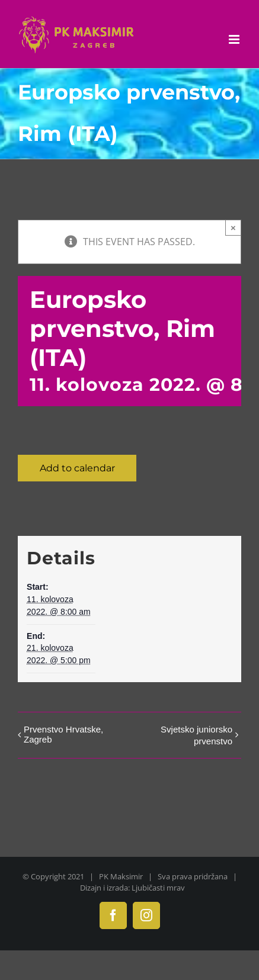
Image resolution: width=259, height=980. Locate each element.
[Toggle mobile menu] (235, 39)
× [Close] (233, 228)
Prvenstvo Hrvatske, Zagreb (63, 734)
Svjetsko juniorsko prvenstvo (196, 735)
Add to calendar (77, 468)
